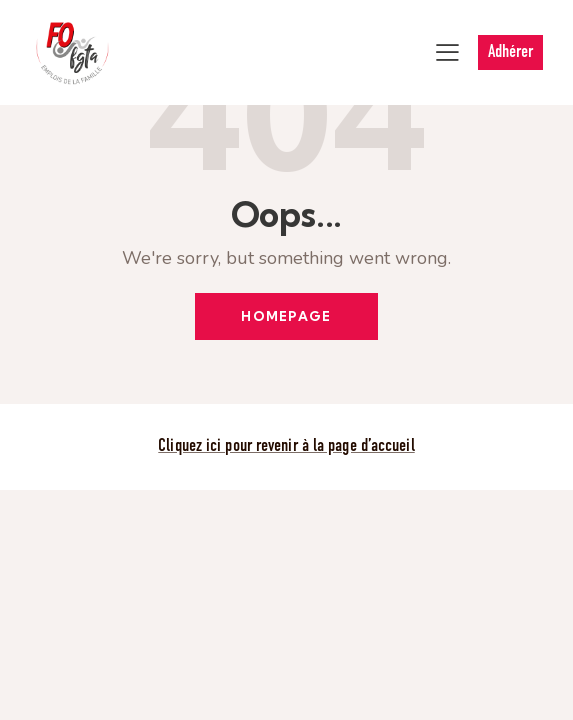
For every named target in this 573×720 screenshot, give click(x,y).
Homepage (286, 316)
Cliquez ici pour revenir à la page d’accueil (286, 446)
